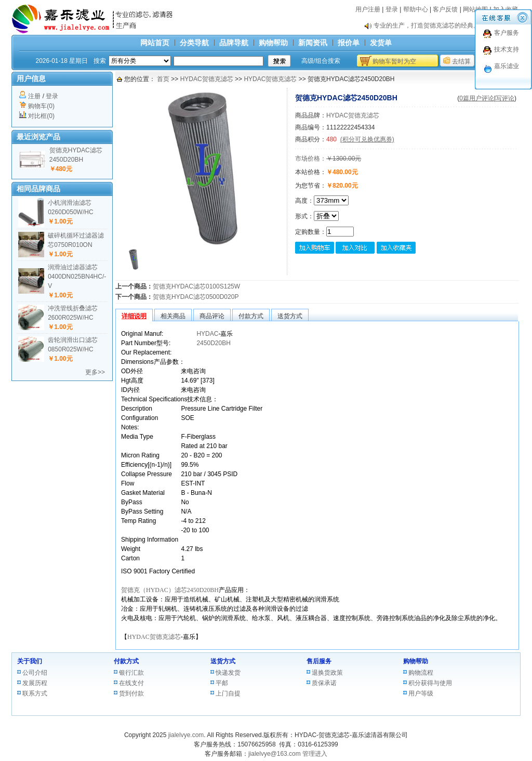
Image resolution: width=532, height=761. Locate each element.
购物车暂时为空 (394, 61)
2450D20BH (213, 343)
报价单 (349, 43)
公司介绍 (35, 673)
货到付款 (131, 693)
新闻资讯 (313, 43)
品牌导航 (234, 43)
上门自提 (228, 693)
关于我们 (30, 661)
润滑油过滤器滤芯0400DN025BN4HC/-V (77, 277)
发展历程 (35, 683)
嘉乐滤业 (507, 66)
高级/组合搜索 (321, 61)
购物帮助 (273, 43)
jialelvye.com (186, 735)
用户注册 (368, 9)
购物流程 (421, 673)
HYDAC (207, 334)
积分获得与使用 (430, 683)
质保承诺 (324, 683)
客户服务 (507, 33)
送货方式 (223, 661)
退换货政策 (327, 673)
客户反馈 (445, 9)
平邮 (222, 683)
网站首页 (155, 43)
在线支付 (131, 683)
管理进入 (315, 754)
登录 (392, 9)
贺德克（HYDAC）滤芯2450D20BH (170, 590)
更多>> (95, 372)
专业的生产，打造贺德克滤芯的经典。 (427, 25)
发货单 (381, 43)
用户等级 (421, 693)
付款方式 (126, 661)
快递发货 (228, 673)
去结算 (461, 61)
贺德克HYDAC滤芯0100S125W (196, 286)
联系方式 (35, 693)
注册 (34, 96)
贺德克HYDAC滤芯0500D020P (196, 297)
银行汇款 (131, 673)
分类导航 (194, 43)
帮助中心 (416, 9)
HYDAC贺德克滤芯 (207, 79)
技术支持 (507, 49)
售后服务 (319, 661)
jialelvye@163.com (275, 754)
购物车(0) (41, 106)
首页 (163, 79)
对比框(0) (41, 116)
